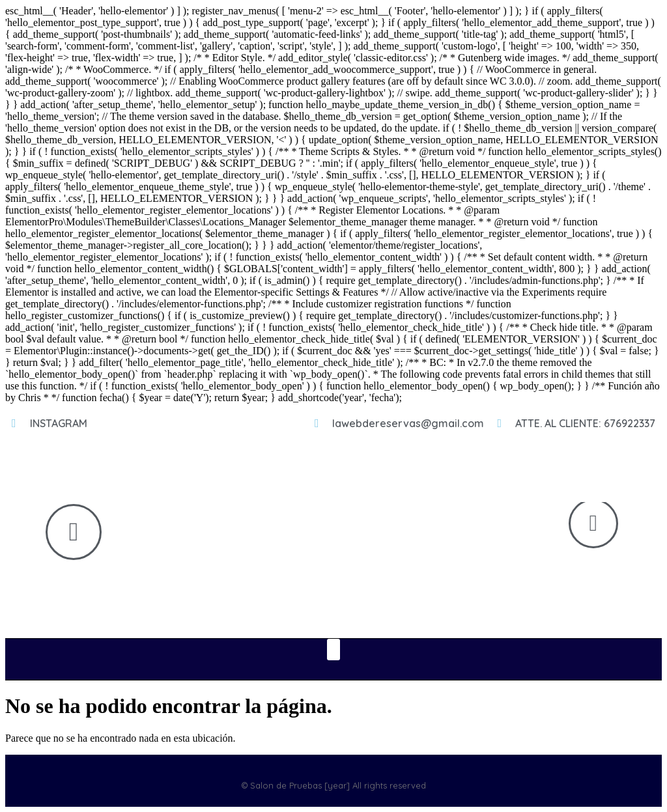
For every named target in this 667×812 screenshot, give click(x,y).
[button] (333, 650)
